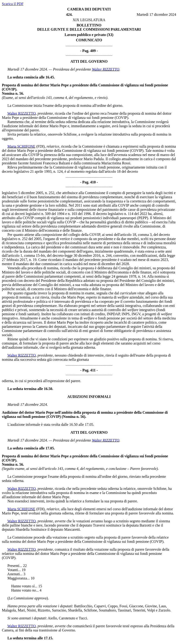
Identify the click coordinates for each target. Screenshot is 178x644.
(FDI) (40, 146)
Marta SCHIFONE (21, 146)
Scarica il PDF (13, 4)
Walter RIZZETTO (106, 69)
